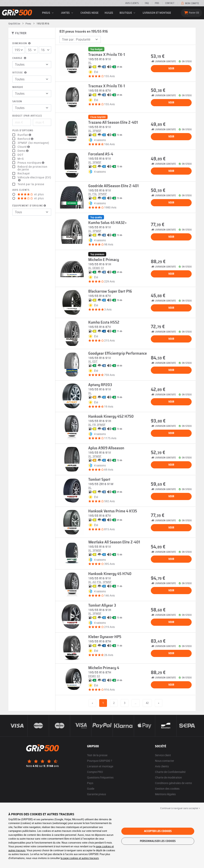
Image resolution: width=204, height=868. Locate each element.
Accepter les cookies (158, 831)
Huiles (109, 13)
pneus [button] (48, 13)
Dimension (22, 43)
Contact (170, 3)
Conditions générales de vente (173, 783)
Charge (20, 58)
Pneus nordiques (31, 163)
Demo (24, 151)
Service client (163, 755)
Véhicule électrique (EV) (34, 179)
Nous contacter (165, 761)
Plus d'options (23, 131)
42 (147, 703)
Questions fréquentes (100, 777)
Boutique (128, 13)
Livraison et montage (157, 13)
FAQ (147, 3)
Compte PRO (95, 772)
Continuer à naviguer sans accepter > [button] (180, 808)
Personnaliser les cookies (158, 841)
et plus (31, 194)
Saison (17, 102)
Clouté (24, 147)
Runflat (25, 135)
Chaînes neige (89, 13)
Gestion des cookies (167, 789)
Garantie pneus (97, 794)
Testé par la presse (31, 184)
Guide (91, 789)
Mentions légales (165, 794)
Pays (90, 783)
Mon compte (190, 3)
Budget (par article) (27, 116)
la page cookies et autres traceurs (80, 858)
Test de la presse (97, 755)
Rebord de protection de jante (32, 168)
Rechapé (24, 173)
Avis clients (132, 3)
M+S (21, 159)
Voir (171, 69)
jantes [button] (68, 13)
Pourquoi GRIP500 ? (100, 761)
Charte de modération (168, 777)
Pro (157, 3)
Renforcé (26, 139)
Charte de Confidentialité (170, 772)
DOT (21, 155)
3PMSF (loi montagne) (33, 143)
